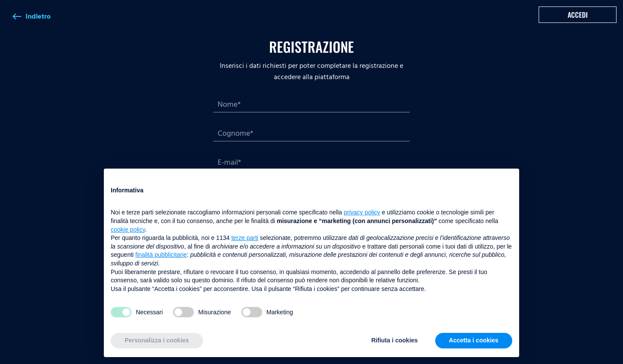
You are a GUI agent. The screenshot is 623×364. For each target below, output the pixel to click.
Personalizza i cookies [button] (157, 340)
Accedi (578, 15)
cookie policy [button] (128, 230)
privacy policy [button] (362, 212)
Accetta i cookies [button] (474, 340)
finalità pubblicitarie (161, 255)
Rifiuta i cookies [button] (394, 340)
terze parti (245, 238)
